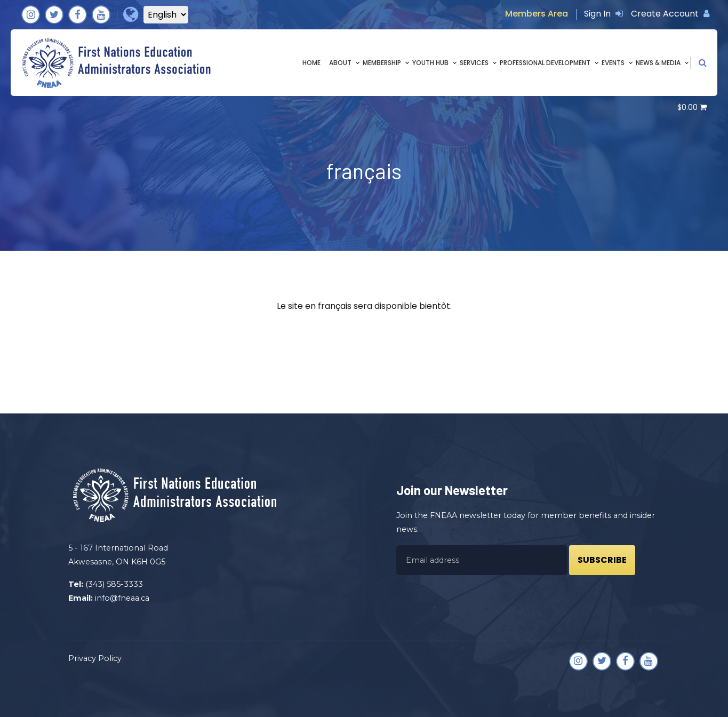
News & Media (658, 63)
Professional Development (545, 63)
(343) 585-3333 (114, 584)
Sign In (603, 14)
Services (474, 63)
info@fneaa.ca (122, 598)
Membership (382, 63)
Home (311, 63)
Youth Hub (430, 63)
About (340, 63)
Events (613, 63)
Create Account (670, 14)
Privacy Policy (95, 658)
